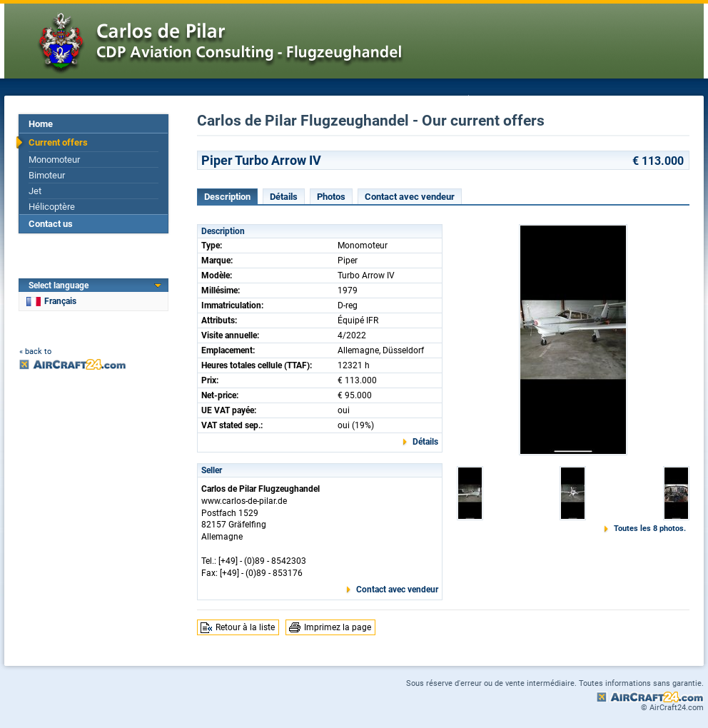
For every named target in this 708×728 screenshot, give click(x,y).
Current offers (58, 142)
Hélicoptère (52, 207)
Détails (284, 197)
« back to (35, 352)
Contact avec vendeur (410, 197)
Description (227, 197)
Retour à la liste (245, 627)
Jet (35, 191)
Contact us (51, 224)
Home (41, 124)
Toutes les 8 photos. (650, 529)
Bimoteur (47, 175)
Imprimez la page (338, 627)
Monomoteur (54, 160)
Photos (331, 197)
